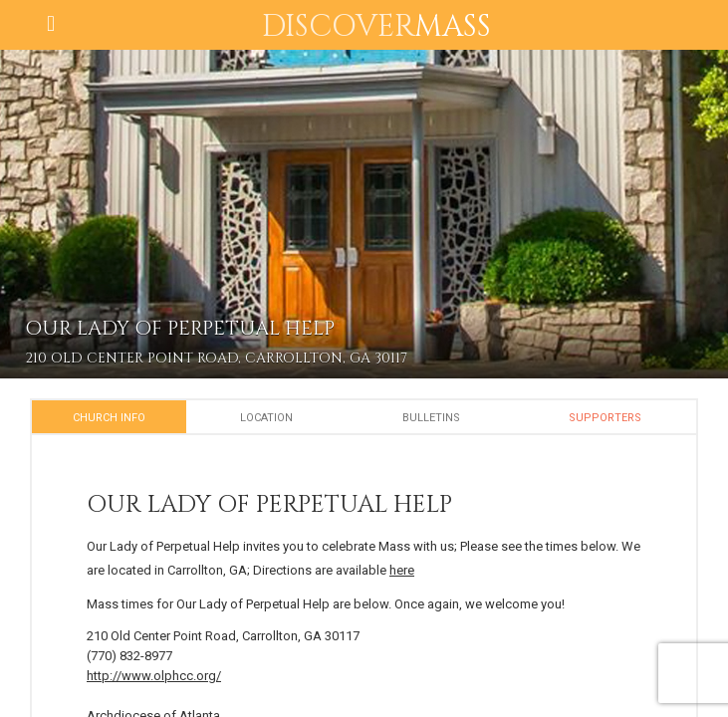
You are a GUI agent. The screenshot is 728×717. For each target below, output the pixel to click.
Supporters (605, 418)
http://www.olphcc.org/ (154, 676)
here (402, 570)
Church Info (109, 418)
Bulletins (431, 418)
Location (266, 418)
